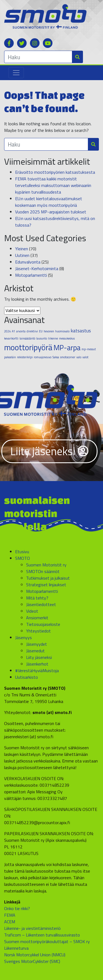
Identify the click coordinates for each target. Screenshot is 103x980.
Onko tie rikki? (17, 908)
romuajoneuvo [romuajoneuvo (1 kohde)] (43, 357)
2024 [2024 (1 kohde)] (7, 331)
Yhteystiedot (38, 631)
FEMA (10, 915)
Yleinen (22, 249)
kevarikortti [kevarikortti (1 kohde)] (11, 338)
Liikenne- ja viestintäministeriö (32, 928)
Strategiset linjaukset (46, 585)
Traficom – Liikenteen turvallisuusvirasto (42, 935)
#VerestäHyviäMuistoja (37, 670)
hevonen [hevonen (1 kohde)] (49, 331)
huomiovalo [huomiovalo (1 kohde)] (62, 331)
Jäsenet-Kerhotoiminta (37, 268)
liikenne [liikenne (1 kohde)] (53, 338)
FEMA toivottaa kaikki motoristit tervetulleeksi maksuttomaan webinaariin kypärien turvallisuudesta (53, 185)
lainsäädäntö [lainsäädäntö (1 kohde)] (27, 338)
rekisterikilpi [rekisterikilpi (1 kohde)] (25, 357)
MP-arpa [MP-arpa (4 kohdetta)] (67, 348)
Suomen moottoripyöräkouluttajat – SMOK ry (47, 941)
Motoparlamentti (31, 275)
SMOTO (23, 558)
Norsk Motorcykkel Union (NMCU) (35, 955)
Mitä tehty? (37, 598)
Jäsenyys (23, 637)
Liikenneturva (16, 948)
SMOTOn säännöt (43, 571)
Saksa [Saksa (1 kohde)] (56, 357)
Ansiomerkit (37, 618)
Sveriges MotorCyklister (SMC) (32, 961)
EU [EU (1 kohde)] (41, 331)
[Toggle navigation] (16, 73)
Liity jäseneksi (49, 451)
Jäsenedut (35, 651)
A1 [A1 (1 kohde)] (13, 331)
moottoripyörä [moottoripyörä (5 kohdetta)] (28, 347)
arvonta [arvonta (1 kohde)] (21, 331)
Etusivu (22, 552)
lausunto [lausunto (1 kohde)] (42, 338)
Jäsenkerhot (37, 664)
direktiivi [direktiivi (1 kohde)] (32, 331)
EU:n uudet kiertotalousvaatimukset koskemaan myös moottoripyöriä (49, 202)
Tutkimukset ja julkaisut (48, 578)
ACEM (10, 922)
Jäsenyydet (37, 644)
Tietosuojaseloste (43, 624)
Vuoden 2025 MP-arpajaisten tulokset (51, 212)
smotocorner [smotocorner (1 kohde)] (68, 357)
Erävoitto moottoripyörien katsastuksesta (55, 172)
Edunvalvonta (28, 262)
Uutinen (22, 255)
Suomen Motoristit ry (46, 565)
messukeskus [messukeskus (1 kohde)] (67, 338)
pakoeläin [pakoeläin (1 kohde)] (10, 357)
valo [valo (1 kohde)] (79, 357)
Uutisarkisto (27, 677)
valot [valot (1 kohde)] (85, 357)
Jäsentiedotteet (41, 604)
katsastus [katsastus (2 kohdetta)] (81, 331)
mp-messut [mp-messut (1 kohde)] (89, 349)
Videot (32, 611)
